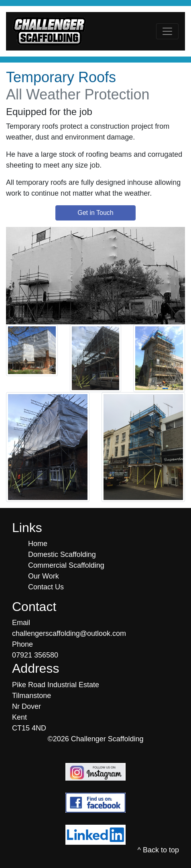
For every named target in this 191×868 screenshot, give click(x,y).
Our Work (44, 576)
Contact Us (46, 587)
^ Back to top (158, 850)
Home (38, 544)
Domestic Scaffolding (62, 554)
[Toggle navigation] (167, 31)
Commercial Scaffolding (66, 565)
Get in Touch (95, 213)
